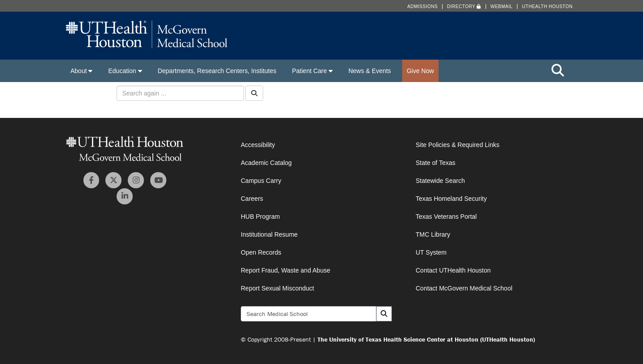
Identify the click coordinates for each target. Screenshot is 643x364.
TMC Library (433, 234)
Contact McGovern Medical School (464, 288)
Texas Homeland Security (451, 199)
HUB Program (260, 217)
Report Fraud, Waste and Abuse (285, 270)
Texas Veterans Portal (446, 217)
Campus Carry (261, 181)
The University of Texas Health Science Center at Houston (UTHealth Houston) (426, 339)
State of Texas (435, 163)
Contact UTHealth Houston (453, 270)
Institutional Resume (269, 234)
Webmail (502, 6)
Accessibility (258, 145)
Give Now (420, 71)
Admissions (422, 6)
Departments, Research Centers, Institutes (217, 71)
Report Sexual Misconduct (277, 288)
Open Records (261, 252)
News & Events (370, 71)
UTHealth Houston (547, 6)
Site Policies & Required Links (458, 145)
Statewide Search (440, 181)
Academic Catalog (266, 163)
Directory (464, 6)
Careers (252, 199)
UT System (431, 252)
